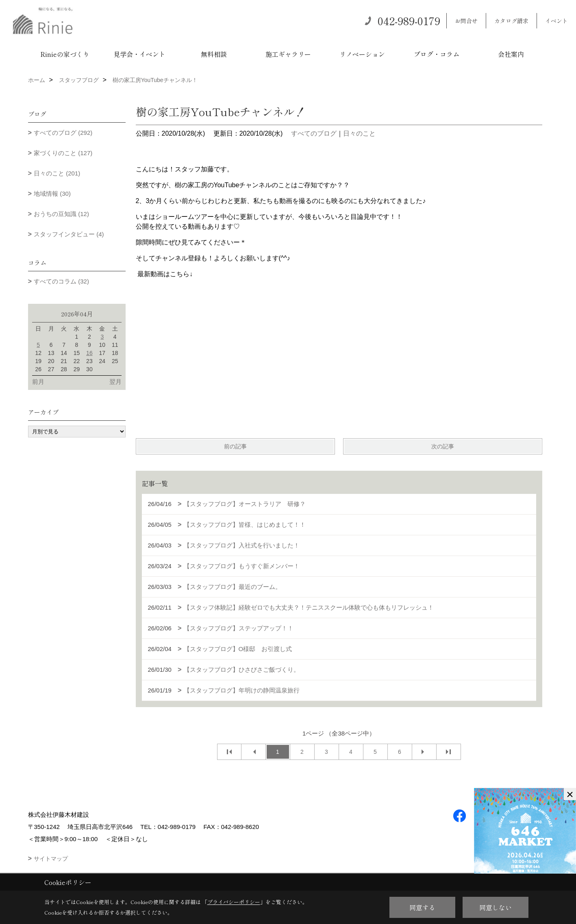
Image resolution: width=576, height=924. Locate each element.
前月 (38, 382)
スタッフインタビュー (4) (69, 234)
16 (89, 353)
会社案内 (511, 54)
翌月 (115, 382)
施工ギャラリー (288, 54)
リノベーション (362, 54)
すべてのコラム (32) (61, 281)
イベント (556, 21)
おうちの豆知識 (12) (61, 214)
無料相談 (214, 54)
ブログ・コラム (437, 54)
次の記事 (443, 446)
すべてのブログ (314, 133)
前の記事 (235, 446)
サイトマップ (51, 859)
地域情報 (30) (52, 194)
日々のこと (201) (57, 173)
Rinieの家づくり (65, 54)
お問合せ (466, 21)
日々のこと (359, 133)
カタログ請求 (511, 21)
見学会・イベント (139, 54)
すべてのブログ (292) (63, 133)
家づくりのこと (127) (63, 153)
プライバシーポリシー (234, 902)
